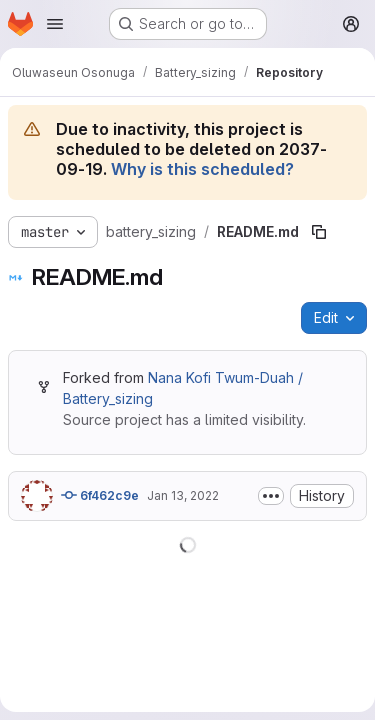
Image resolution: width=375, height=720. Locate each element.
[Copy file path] (319, 232)
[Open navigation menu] (55, 24)
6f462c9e (100, 495)
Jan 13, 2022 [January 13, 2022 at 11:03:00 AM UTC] (183, 495)
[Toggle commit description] (271, 496)
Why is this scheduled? (202, 169)
